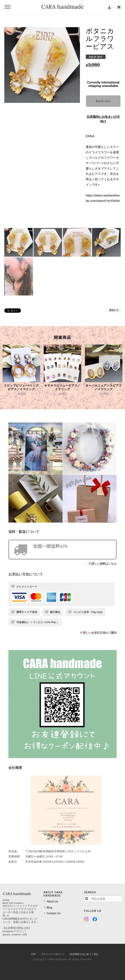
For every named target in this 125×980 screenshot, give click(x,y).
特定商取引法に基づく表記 (84, 954)
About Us (52, 901)
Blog (49, 907)
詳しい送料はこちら (104, 564)
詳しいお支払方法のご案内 (100, 633)
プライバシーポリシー (53, 954)
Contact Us (53, 913)
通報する (114, 310)
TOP (33, 954)
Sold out (103, 101)
